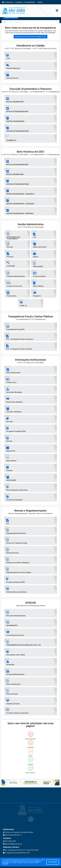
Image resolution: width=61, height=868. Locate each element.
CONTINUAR (53, 862)
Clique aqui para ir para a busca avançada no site (30, 37)
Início (5, 22)
